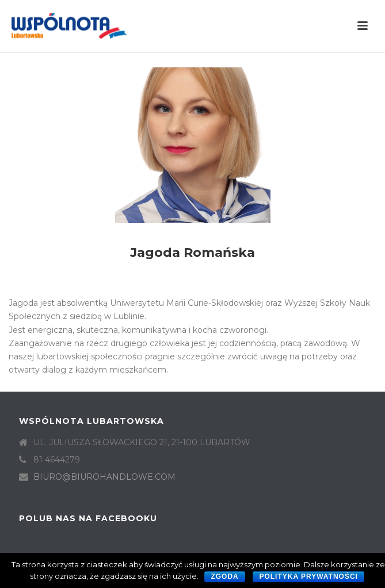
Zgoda (224, 576)
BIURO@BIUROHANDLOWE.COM (104, 477)
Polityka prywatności (308, 576)
